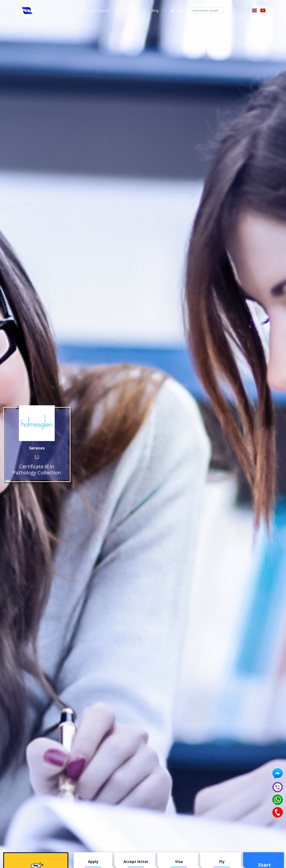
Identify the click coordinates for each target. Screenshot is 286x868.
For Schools (100, 11)
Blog (155, 11)
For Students (68, 11)
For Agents (130, 11)
